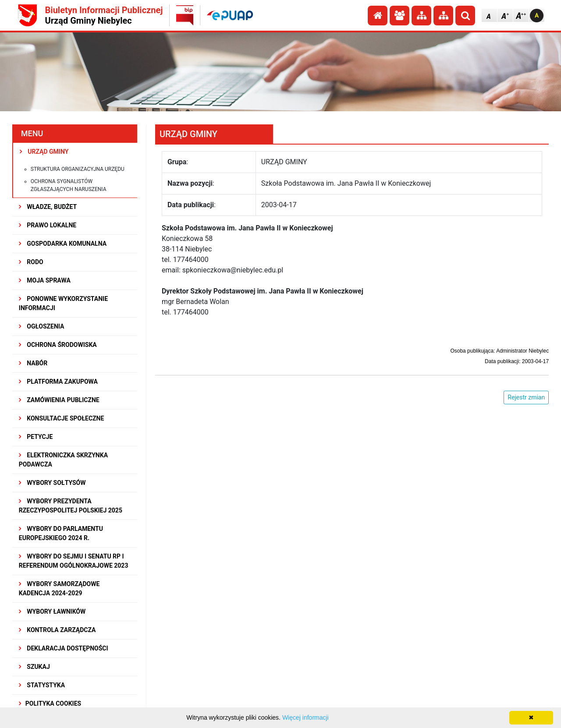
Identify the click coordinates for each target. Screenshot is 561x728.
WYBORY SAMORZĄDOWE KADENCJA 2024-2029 (59, 588)
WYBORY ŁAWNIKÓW (52, 611)
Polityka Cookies (50, 703)
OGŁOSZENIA (42, 326)
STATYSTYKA (42, 685)
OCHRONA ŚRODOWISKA (58, 345)
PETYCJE (36, 437)
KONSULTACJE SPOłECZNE (62, 418)
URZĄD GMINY (44, 152)
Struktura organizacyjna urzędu (78, 169)
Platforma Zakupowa (58, 382)
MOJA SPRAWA (45, 280)
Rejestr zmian (526, 397)
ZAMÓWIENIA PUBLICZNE (59, 400)
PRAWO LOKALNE (48, 225)
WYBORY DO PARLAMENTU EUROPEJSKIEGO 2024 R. (61, 533)
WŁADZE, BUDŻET (48, 207)
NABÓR (33, 363)
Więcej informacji (305, 717)
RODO (31, 262)
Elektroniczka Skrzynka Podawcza (63, 460)
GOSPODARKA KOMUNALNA (63, 244)
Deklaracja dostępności (64, 648)
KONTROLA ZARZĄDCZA (57, 630)
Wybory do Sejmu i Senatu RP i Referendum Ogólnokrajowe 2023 (74, 561)
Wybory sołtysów (52, 483)
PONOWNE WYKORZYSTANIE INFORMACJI (63, 303)
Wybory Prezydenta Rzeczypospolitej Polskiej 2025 (71, 506)
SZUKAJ (34, 667)
